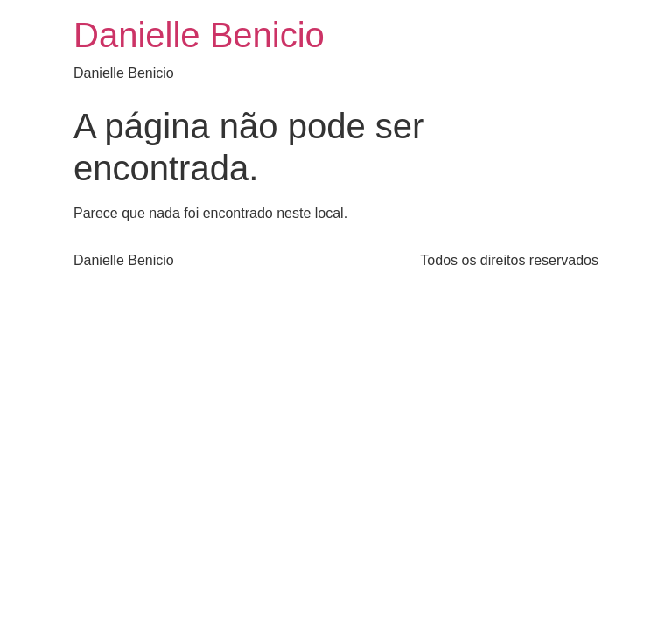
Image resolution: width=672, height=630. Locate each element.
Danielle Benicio (199, 35)
